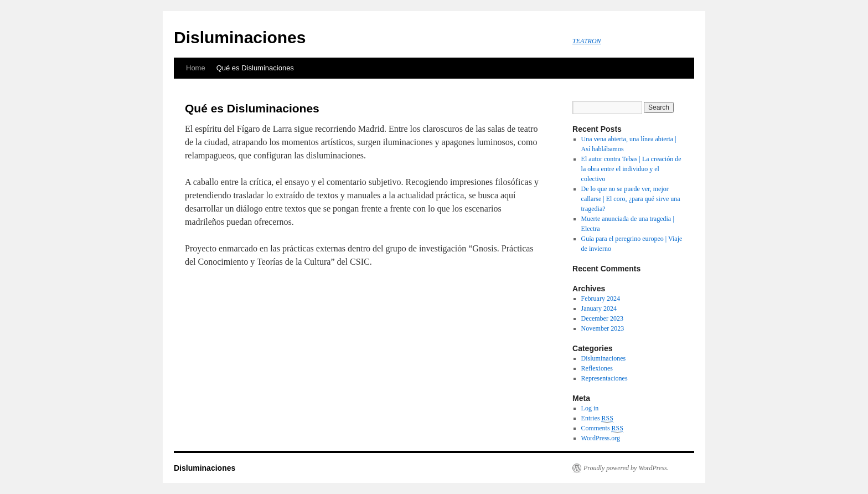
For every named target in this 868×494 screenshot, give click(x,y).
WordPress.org (601, 438)
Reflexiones (597, 368)
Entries (597, 418)
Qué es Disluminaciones (255, 68)
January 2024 (599, 308)
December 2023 (602, 318)
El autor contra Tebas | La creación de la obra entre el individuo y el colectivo (631, 169)
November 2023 (603, 328)
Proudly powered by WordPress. (626, 468)
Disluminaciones (240, 37)
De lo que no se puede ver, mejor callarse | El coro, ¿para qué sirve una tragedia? (631, 199)
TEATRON (587, 41)
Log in (590, 408)
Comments (602, 428)
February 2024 (601, 299)
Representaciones (604, 378)
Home (196, 68)
